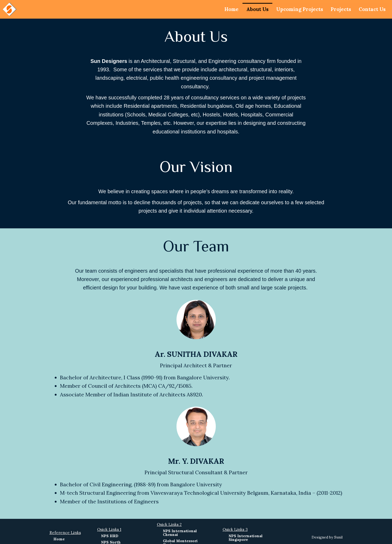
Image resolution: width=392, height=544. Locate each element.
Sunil (338, 537)
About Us (250, 9)
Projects (338, 9)
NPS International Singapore (246, 538)
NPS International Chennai (180, 533)
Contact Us (371, 9)
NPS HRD (110, 536)
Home (222, 9)
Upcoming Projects (294, 9)
